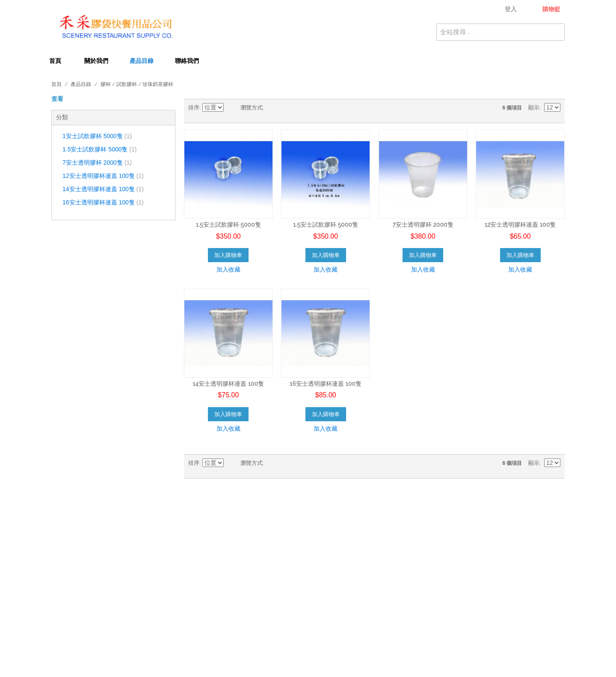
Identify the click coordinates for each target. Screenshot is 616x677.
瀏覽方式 (252, 108)
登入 (451, 532)
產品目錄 (142, 61)
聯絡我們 (187, 61)
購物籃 (454, 541)
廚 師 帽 (323, 639)
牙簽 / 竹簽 (328, 585)
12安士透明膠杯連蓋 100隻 (103, 176)
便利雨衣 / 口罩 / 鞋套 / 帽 (217, 612)
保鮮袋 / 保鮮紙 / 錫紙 (343, 594)
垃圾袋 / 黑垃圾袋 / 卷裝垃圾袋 (222, 532)
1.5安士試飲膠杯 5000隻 (100, 149)
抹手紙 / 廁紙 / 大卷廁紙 (346, 532)
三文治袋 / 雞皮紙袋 (207, 603)
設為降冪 (232, 108)
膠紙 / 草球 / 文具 (204, 621)
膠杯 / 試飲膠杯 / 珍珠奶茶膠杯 (222, 550)
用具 (318, 630)
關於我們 (96, 61)
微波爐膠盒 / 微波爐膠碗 (213, 576)
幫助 (451, 559)
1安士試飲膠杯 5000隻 (97, 136)
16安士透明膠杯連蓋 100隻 (103, 202)
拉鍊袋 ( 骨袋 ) (331, 603)
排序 (194, 108)
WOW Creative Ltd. (409, 661)
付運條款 (59, 559)
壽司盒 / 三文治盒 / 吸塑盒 (349, 576)
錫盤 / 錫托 (195, 585)
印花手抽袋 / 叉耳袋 (207, 594)
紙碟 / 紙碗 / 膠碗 (204, 559)
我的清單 (457, 550)
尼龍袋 (321, 612)
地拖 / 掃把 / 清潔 (204, 630)
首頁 (55, 61)
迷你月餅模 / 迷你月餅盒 (213, 648)
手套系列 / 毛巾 (201, 639)
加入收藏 (228, 269)
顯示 (534, 108)
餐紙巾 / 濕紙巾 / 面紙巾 (346, 559)
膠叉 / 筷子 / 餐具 (337, 550)
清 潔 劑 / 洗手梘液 (338, 621)
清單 (287, 108)
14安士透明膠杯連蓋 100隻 (103, 189)
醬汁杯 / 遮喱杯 (334, 568)
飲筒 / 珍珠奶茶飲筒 (207, 568)
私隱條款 (59, 550)
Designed (371, 661)
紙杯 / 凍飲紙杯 (334, 541)
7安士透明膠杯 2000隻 (97, 163)
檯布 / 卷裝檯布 (201, 541)
